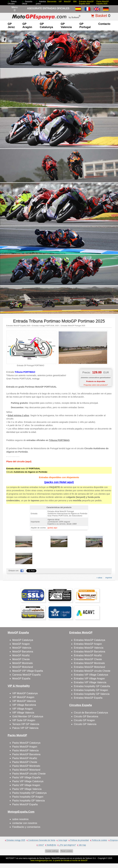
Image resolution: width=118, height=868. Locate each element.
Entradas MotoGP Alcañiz (88, 655)
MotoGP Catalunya (23, 640)
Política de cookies (99, 840)
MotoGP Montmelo (23, 663)
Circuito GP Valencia (85, 724)
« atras (99, 578)
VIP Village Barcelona (24, 705)
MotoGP (67, 2)
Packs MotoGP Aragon (25, 747)
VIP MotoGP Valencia (24, 701)
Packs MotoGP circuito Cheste (29, 774)
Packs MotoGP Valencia (25, 751)
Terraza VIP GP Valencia (26, 724)
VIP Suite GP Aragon (24, 720)
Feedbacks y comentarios (26, 827)
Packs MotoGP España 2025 (103, 3)
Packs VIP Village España (26, 777)
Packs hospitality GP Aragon (28, 797)
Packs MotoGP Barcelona (26, 754)
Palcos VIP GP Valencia (25, 728)
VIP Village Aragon (23, 709)
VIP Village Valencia (23, 713)
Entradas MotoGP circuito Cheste (92, 671)
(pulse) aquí (52, 528)
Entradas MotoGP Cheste (88, 659)
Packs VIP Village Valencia (27, 789)
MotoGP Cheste (21, 659)
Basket (101, 16)
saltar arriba (114, 854)
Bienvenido (52, 2)
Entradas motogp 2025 (16, 840)
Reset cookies (66, 851)
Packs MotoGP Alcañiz (25, 758)
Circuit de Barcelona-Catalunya (91, 713)
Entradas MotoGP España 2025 (86, 3)
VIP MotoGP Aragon (23, 697)
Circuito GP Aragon (84, 720)
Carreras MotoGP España (26, 675)
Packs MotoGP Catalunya (26, 743)
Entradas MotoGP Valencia (89, 648)
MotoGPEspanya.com (61, 858)
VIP (60, 2)
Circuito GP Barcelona (86, 716)
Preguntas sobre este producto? (96, 385)
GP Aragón (27, 26)
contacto (104, 24)
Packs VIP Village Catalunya (28, 781)
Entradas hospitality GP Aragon (91, 690)
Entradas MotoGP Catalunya (89, 640)
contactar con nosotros (25, 823)
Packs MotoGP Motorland (26, 770)
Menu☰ (15, 9)
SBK (75, 2)
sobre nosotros (20, 819)
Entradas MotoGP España (88, 698)
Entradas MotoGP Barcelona (89, 652)
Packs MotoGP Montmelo (26, 766)
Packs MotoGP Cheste (25, 762)
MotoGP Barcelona (23, 652)
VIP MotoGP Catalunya (25, 693)
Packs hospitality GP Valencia (29, 801)
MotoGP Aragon (21, 644)
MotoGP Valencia (22, 648)
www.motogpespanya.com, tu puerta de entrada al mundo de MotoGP (59, 860)
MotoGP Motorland (23, 667)
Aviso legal (63, 840)
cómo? (41, 845)
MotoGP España (21, 679)
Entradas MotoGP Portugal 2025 (73, 326)
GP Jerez (11, 26)
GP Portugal (85, 26)
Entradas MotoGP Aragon (88, 644)
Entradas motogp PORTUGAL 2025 (45, 326)
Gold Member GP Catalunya (28, 716)
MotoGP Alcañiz (21, 655)
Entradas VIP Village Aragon (89, 679)
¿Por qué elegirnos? (67, 845)
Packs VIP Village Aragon (26, 785)
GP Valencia (66, 26)
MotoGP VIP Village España (28, 671)
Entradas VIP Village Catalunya (91, 675)
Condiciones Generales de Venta (42, 840)
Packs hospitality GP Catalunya (29, 793)
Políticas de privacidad (79, 840)
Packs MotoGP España (25, 804)
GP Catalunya (46, 26)
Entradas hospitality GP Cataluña (92, 686)
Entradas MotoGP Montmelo (89, 663)
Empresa (114, 840)
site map (82, 845)
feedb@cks (51, 845)
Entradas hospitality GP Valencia (92, 694)
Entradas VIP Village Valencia (90, 682)
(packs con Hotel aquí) (59, 482)
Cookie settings (52, 851)
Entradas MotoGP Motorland (89, 667)
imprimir (109, 578)
